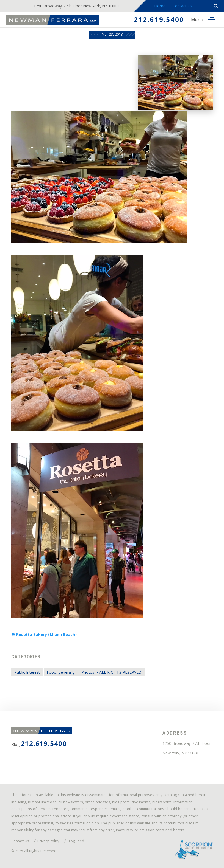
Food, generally (61, 673)
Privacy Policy (48, 842)
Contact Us (182, 7)
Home (160, 7)
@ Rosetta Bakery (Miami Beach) (44, 635)
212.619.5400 (159, 21)
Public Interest (27, 673)
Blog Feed (76, 842)
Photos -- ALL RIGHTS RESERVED (111, 673)
